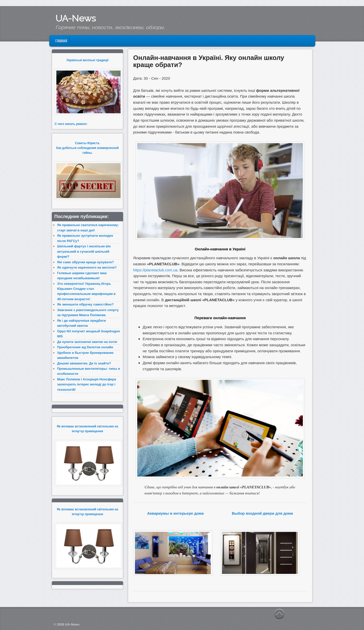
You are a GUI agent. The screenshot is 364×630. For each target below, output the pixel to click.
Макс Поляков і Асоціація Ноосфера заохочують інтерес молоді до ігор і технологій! (87, 384)
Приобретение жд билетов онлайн (85, 347)
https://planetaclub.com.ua (155, 270)
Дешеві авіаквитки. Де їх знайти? (84, 363)
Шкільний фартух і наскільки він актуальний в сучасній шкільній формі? (84, 251)
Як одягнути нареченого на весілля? (87, 267)
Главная (61, 41)
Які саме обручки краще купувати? (85, 262)
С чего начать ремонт (71, 124)
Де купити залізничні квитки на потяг (87, 342)
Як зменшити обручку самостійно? (85, 304)
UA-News (76, 18)
